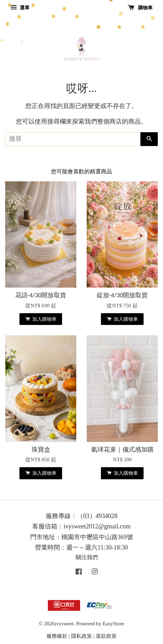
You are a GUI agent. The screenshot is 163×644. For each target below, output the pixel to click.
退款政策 (106, 636)
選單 (20, 8)
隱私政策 (81, 636)
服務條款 (57, 636)
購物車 (140, 8)
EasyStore (113, 623)
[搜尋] (73, 139)
